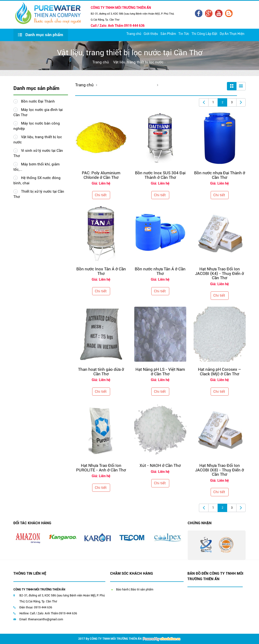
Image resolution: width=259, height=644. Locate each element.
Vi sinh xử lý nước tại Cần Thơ (38, 153)
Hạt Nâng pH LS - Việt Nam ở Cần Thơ (160, 372)
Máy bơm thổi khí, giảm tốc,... (37, 167)
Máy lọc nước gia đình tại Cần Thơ (38, 112)
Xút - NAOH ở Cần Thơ (160, 465)
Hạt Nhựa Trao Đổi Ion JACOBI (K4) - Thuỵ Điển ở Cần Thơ (220, 273)
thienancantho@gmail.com (45, 619)
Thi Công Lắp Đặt (204, 34)
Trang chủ (134, 34)
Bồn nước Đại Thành (34, 101)
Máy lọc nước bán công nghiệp (37, 126)
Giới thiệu (151, 34)
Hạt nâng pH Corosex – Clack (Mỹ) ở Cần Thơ (220, 372)
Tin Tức (184, 34)
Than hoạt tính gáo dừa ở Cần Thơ (101, 372)
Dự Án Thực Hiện (232, 34)
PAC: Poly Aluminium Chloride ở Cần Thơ (101, 175)
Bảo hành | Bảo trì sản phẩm (135, 589)
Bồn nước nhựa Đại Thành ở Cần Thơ (220, 175)
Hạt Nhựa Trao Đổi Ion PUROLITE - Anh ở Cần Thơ (101, 468)
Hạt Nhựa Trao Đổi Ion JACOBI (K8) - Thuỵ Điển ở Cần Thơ (220, 470)
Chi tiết (101, 195)
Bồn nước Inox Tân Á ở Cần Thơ (101, 271)
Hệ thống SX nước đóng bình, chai (37, 181)
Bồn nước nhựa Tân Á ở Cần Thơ (160, 271)
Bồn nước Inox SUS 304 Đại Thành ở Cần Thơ (160, 175)
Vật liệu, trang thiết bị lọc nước (138, 62)
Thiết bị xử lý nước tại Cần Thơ (39, 194)
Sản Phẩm (168, 34)
